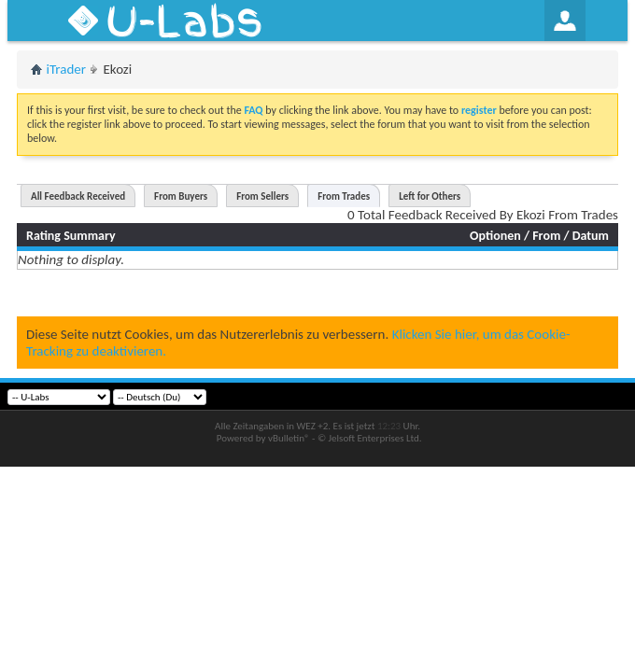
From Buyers (181, 196)
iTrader (67, 69)
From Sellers (262, 196)
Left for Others (430, 196)
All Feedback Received (78, 196)
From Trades (344, 196)
